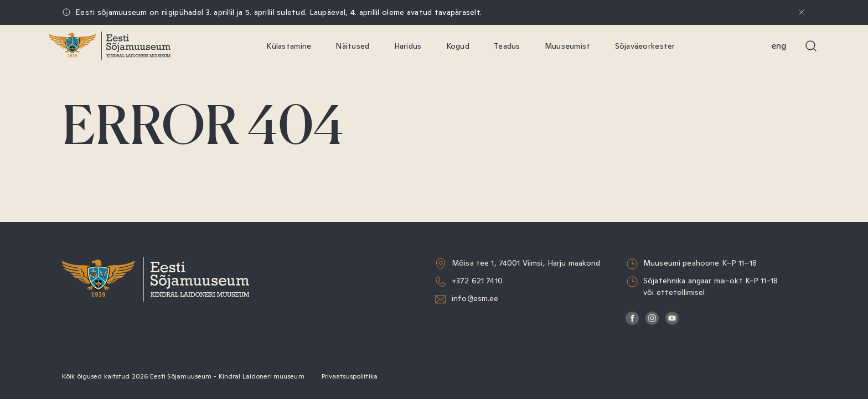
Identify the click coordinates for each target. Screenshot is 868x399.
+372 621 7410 (477, 281)
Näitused (352, 46)
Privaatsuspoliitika (350, 376)
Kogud (458, 46)
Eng (779, 46)
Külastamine (289, 46)
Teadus (507, 46)
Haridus (408, 46)
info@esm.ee (475, 298)
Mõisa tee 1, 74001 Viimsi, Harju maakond (526, 263)
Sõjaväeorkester (645, 46)
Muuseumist (568, 46)
